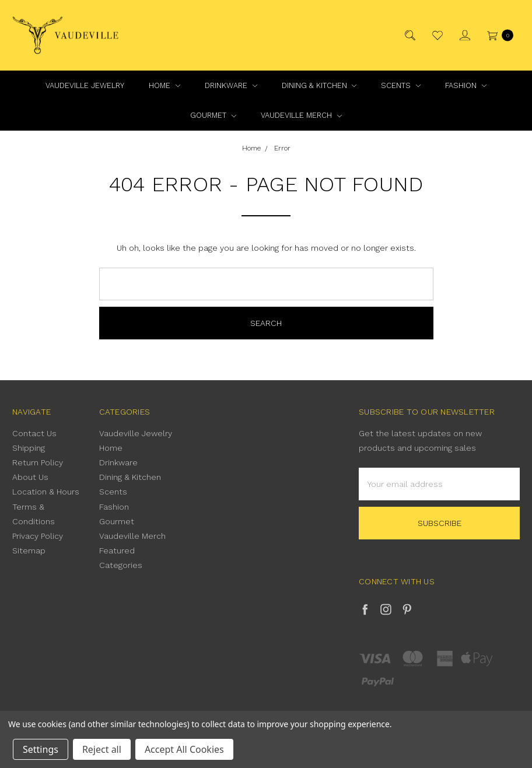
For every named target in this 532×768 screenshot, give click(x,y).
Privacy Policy (38, 536)
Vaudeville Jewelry (85, 85)
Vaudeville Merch (301, 115)
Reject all (102, 749)
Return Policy (38, 462)
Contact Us (34, 433)
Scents (401, 85)
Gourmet (213, 115)
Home (164, 85)
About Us (30, 477)
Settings (41, 749)
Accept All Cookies (184, 749)
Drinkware (231, 85)
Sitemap (29, 550)
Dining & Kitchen (319, 85)
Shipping (29, 448)
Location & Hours (46, 492)
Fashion (466, 85)
